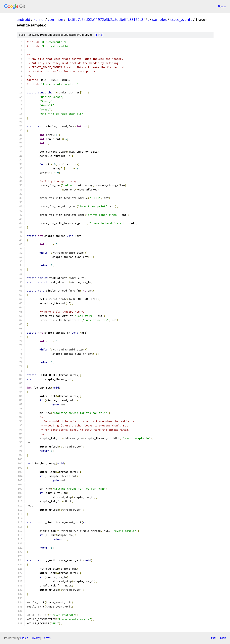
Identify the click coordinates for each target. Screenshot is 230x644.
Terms (46, 638)
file (99, 35)
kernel (39, 19)
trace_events (181, 19)
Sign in (222, 6)
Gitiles (24, 638)
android (23, 19)
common (55, 19)
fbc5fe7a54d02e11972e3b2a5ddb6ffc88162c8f (106, 19)
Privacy (35, 638)
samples (159, 19)
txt (213, 638)
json (223, 638)
